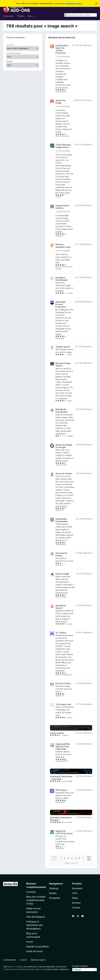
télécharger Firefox (74, 3)
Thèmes (21, 16)
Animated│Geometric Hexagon (61, 819)
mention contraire (15, 967)
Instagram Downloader (62, 279)
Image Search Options (62, 207)
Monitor (76, 903)
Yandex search (63, 347)
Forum (30, 942)
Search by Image (60, 102)
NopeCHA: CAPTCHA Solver (64, 832)
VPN (75, 893)
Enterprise (54, 898)
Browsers (77, 888)
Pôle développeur (36, 917)
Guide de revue (34, 951)
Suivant (89, 858)
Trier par (10, 45)
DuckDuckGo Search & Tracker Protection (62, 49)
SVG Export (61, 790)
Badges (10, 61)
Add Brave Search (61, 607)
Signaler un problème (37, 946)
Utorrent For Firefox (61, 554)
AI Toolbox (61, 633)
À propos (31, 892)
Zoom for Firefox (64, 474)
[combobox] (81, 15)
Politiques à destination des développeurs (35, 925)
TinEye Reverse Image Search (63, 146)
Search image (62, 574)
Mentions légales (38, 960)
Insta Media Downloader (62, 520)
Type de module (13, 53)
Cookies (23, 960)
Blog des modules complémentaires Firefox (36, 900)
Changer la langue (80, 966)
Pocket (76, 908)
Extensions (8, 16)
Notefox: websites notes (63, 246)
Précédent (54, 858)
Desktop (54, 888)
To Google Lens (63, 704)
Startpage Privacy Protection (61, 304)
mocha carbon (57, 733)
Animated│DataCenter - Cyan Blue (61, 778)
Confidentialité (9, 960)
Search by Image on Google (64, 446)
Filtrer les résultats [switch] (15, 37)
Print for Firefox (63, 684)
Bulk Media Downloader (62, 411)
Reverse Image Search (63, 364)
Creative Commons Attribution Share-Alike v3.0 (24, 969)
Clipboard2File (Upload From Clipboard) (63, 747)
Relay (75, 898)
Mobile (53, 893)
